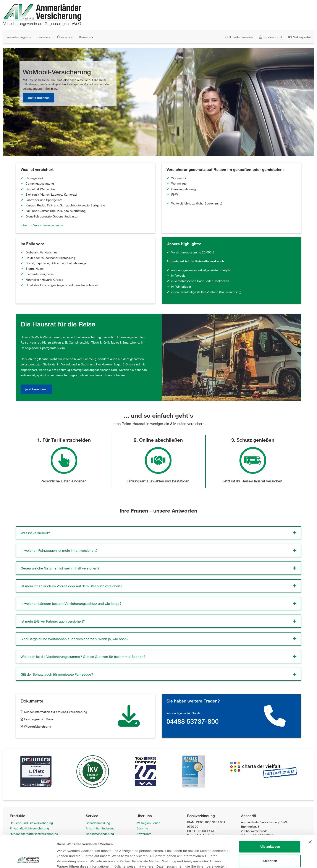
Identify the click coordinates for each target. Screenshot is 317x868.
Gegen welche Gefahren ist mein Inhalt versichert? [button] (60, 568)
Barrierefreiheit (147, 856)
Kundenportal (271, 37)
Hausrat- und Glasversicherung (31, 823)
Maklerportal (299, 37)
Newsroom (144, 834)
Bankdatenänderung (100, 834)
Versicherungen (19, 37)
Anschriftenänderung (100, 828)
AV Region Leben (148, 823)
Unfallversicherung (23, 839)
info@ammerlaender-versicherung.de (266, 840)
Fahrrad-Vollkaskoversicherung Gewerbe (38, 856)
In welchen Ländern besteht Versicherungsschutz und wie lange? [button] (71, 603)
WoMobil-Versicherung (25, 861)
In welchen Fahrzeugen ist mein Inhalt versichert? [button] (59, 550)
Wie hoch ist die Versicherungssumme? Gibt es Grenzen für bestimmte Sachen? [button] (83, 656)
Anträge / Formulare (100, 839)
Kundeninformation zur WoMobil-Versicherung (56, 712)
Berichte (142, 828)
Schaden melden (239, 37)
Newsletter (93, 845)
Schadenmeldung (98, 823)
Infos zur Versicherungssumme (42, 225)
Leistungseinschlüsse (39, 719)
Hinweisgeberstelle (99, 850)
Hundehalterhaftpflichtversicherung (34, 834)
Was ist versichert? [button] (35, 533)
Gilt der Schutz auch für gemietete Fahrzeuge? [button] (57, 674)
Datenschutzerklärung (152, 850)
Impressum (144, 845)
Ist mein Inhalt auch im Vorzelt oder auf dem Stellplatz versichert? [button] (71, 586)
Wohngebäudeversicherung (29, 845)
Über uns (65, 37)
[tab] (158, 533)
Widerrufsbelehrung (38, 726)
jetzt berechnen (39, 98)
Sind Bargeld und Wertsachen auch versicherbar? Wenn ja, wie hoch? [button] (75, 639)
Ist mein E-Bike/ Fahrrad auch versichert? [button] (53, 621)
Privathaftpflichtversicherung (29, 828)
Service (44, 37)
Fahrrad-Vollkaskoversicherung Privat (35, 850)
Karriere (86, 37)
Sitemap (91, 856)
